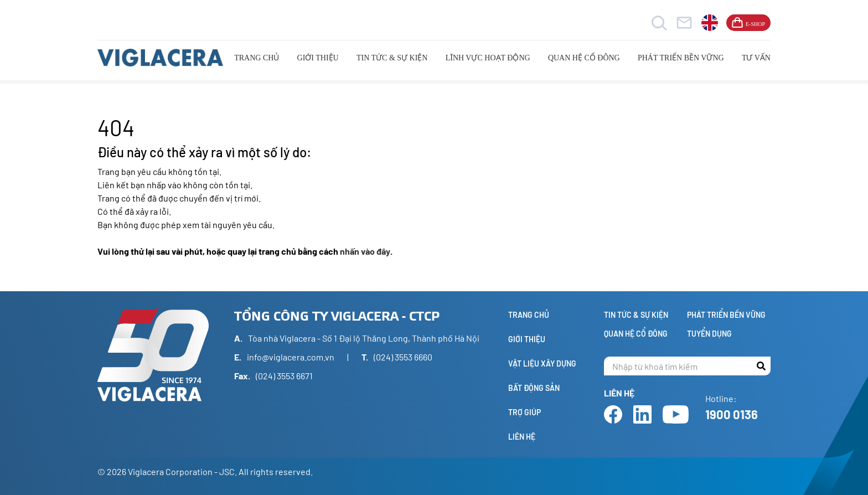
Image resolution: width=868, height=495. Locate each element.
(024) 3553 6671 (284, 376)
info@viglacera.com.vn (291, 357)
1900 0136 (732, 414)
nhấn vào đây (365, 251)
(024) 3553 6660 (403, 357)
